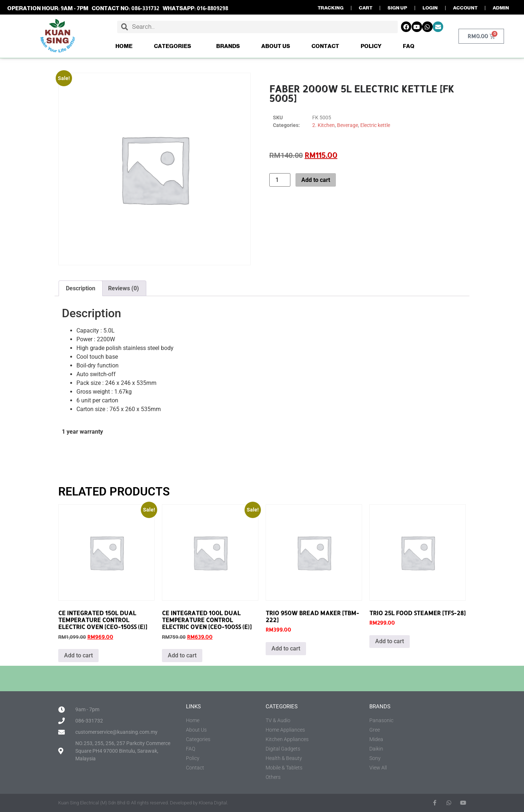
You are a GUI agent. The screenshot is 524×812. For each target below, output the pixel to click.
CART (366, 8)
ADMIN (501, 8)
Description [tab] (81, 288)
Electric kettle (375, 125)
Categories (174, 46)
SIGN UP (397, 8)
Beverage (348, 125)
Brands (228, 46)
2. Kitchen (323, 125)
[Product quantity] (280, 180)
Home (124, 46)
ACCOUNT (465, 8)
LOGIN (430, 8)
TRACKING (331, 8)
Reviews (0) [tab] (124, 288)
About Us (276, 46)
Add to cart (316, 180)
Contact (325, 46)
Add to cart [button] (78, 655)
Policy (371, 46)
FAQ (409, 46)
